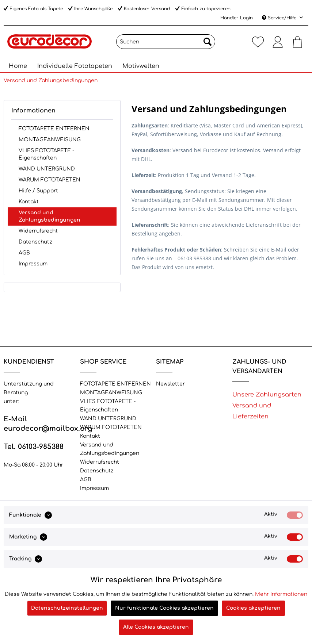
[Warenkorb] (297, 42)
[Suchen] (166, 42)
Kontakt (29, 202)
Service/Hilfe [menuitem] (280, 18)
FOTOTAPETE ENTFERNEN (54, 129)
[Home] (18, 66)
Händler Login (237, 18)
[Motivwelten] (141, 66)
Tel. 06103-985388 (34, 447)
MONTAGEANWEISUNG (50, 140)
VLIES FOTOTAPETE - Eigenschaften (46, 154)
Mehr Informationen (281, 594)
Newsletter (170, 384)
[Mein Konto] (278, 42)
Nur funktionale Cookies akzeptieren (164, 608)
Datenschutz (35, 242)
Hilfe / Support (38, 191)
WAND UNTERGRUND (47, 169)
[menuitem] (166, 44)
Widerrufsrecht (38, 231)
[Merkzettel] (258, 42)
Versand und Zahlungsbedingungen (50, 216)
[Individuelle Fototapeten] (75, 66)
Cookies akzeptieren (253, 608)
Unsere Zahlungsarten (267, 395)
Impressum (33, 264)
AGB (24, 253)
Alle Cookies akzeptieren (156, 627)
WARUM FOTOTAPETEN (50, 180)
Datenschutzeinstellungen (67, 608)
